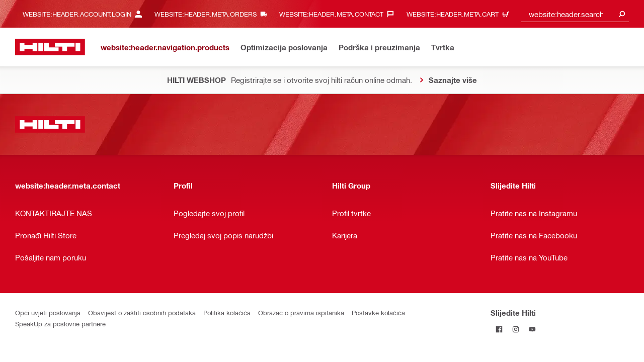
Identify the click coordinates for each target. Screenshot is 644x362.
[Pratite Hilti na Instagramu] (515, 329)
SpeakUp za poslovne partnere (60, 324)
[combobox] (575, 14)
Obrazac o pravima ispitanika (301, 312)
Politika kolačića (227, 312)
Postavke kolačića (378, 312)
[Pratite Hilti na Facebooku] (499, 329)
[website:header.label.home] (50, 47)
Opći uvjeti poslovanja (48, 312)
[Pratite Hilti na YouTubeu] (532, 329)
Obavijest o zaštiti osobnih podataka (142, 312)
